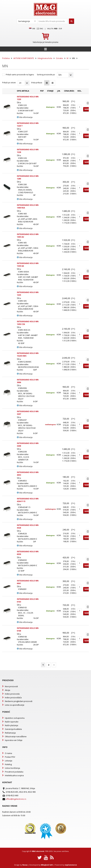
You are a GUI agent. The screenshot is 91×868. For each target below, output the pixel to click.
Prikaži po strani (9, 83)
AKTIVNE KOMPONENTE (24, 58)
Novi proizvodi (11, 686)
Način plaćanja (11, 725)
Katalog (8, 764)
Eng (40, 29)
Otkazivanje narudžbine (16, 736)
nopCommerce (71, 865)
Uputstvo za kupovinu (15, 718)
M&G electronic (38, 851)
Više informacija (25, 117)
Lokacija (9, 761)
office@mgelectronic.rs (16, 799)
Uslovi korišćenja (12, 768)
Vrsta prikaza (37, 83)
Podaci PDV (10, 757)
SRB (32, 29)
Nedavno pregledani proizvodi (19, 701)
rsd (56, 29)
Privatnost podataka (14, 772)
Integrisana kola (45, 58)
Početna (6, 58)
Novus (25, 865)
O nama (8, 753)
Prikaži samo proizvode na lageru (20, 75)
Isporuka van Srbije (14, 740)
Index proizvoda (12, 694)
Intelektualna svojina (14, 775)
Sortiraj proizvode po (46, 75)
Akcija (7, 690)
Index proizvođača (13, 698)
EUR (60, 29)
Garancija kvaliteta (13, 729)
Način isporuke (12, 722)
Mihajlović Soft (47, 865)
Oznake (59, 58)
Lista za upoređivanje (15, 705)
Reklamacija (10, 733)
